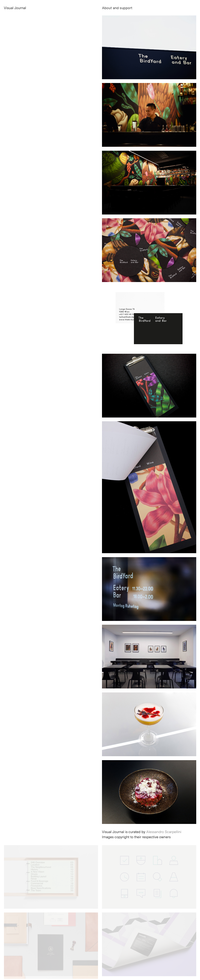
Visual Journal (15, 8)
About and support (117, 8)
